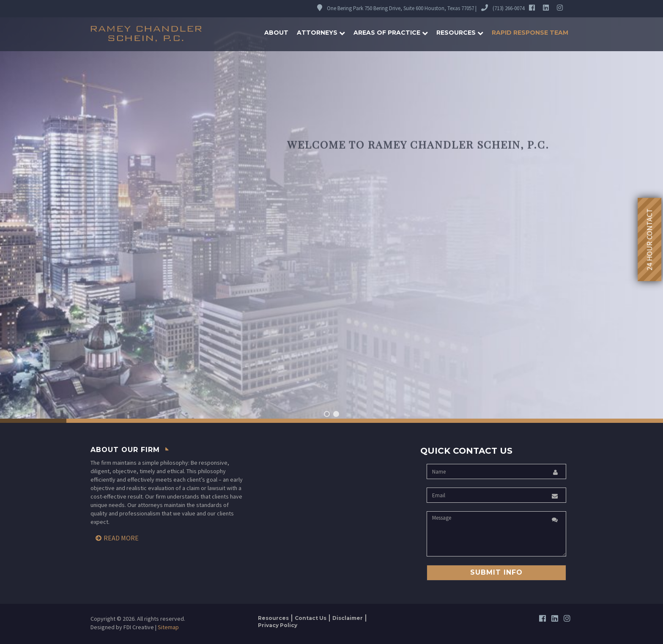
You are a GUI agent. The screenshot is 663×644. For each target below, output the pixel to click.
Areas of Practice (391, 33)
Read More (121, 538)
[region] (331, 211)
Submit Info (496, 572)
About (276, 33)
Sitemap (168, 627)
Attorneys (321, 33)
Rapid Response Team (530, 33)
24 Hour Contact (649, 240)
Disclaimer (348, 618)
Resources (460, 33)
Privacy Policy (278, 625)
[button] (327, 414)
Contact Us (311, 618)
